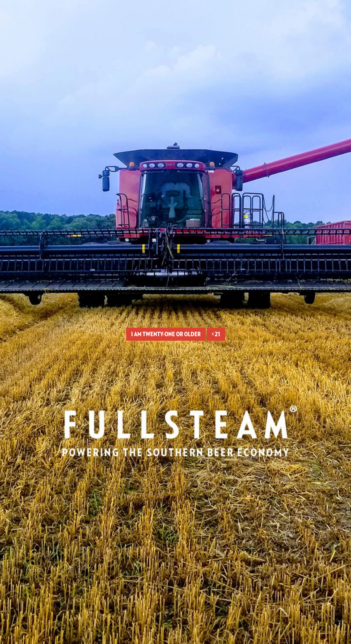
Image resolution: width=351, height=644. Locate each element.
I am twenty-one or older (166, 334)
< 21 (216, 334)
